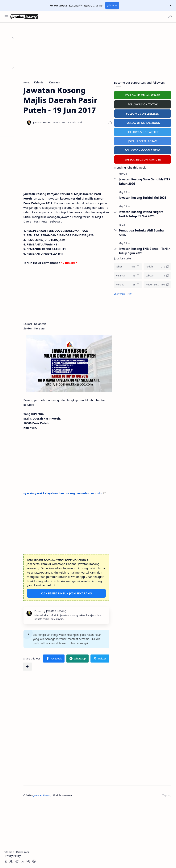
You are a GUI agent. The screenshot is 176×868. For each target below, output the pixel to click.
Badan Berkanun (21, 53)
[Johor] (128, 266)
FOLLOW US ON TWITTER (143, 131)
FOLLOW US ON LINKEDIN (143, 113)
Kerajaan (16, 45)
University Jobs (14, 95)
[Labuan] (157, 275)
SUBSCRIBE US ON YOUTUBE (143, 159)
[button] (169, 17)
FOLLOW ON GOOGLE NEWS (143, 150)
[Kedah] (157, 266)
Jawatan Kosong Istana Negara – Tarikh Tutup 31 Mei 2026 (142, 213)
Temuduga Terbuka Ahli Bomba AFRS (141, 232)
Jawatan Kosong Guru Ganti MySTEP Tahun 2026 (145, 181)
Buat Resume (13, 110)
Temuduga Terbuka (17, 88)
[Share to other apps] (97, 731)
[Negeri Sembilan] (157, 284)
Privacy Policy (12, 856)
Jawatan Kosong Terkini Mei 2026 (142, 197)
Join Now (112, 5)
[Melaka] (128, 284)
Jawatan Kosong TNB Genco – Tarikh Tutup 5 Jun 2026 (145, 251)
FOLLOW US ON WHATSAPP (143, 95)
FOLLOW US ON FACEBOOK (143, 122)
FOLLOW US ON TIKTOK (143, 104)
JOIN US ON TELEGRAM (143, 141)
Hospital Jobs (13, 103)
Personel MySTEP (16, 80)
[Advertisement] (22, 196)
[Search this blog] (79, 17)
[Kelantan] (128, 275)
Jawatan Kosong (68, 860)
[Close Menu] (170, 6)
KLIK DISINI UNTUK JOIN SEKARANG (79, 644)
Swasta (15, 60)
